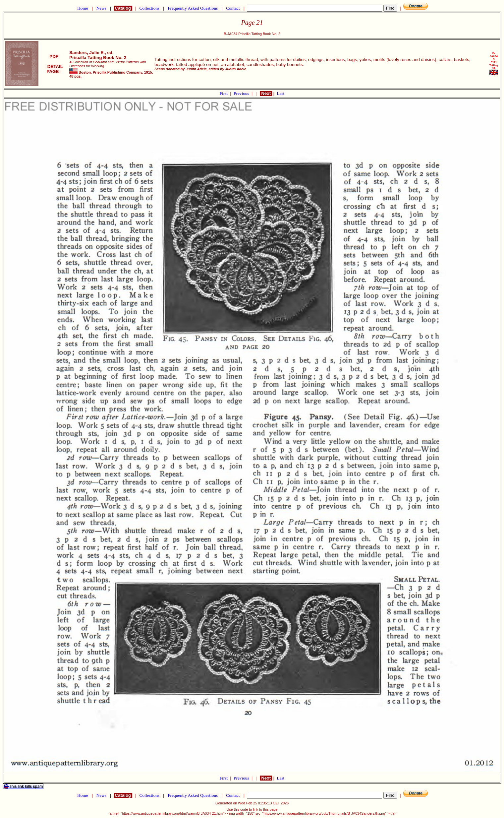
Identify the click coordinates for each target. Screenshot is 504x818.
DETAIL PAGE (54, 69)
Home (83, 8)
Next (266, 93)
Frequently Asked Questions (193, 8)
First (224, 93)
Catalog (123, 8)
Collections (149, 8)
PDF (54, 57)
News (101, 8)
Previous (242, 93)
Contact (233, 8)
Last (280, 93)
